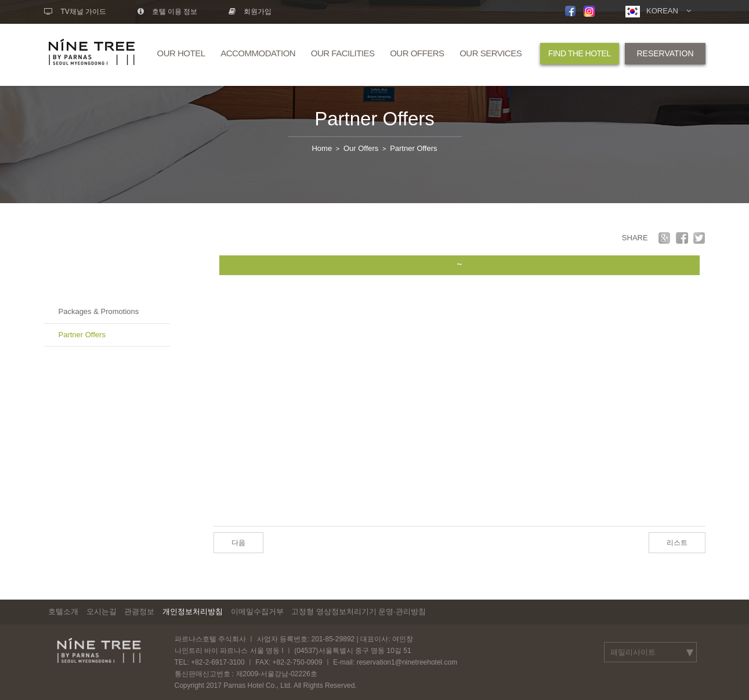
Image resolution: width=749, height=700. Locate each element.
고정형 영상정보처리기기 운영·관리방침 (359, 611)
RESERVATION (665, 53)
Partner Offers (374, 119)
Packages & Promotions (99, 311)
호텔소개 (63, 611)
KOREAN (658, 12)
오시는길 (102, 611)
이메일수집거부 (257, 611)
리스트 (677, 543)
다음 (238, 543)
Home (322, 148)
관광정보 (139, 611)
